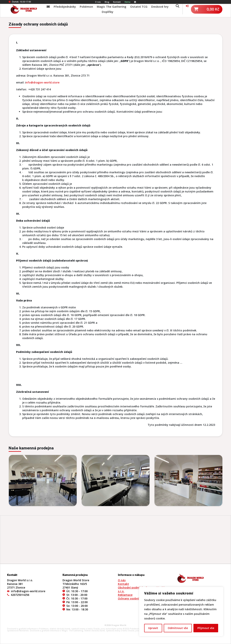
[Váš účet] (187, 6)
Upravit (153, 628)
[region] (181, 612)
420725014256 (20, 595)
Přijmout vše (206, 628)
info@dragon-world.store (28, 591)
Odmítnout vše (178, 628)
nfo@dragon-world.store (43, 82)
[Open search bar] (178, 6)
